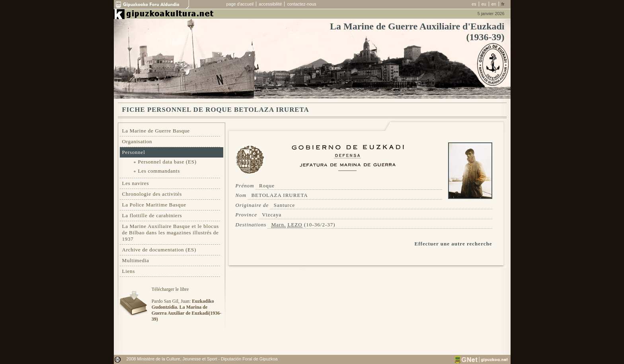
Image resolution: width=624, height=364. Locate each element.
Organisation (137, 141)
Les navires (136, 183)
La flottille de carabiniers (152, 215)
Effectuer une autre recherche (453, 244)
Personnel (134, 152)
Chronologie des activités (152, 194)
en (494, 4)
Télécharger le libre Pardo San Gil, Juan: (186, 304)
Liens (129, 271)
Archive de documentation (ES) (159, 250)
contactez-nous (301, 4)
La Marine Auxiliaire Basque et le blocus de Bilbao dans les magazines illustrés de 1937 (171, 233)
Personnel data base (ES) (167, 162)
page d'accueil (240, 4)
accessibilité (270, 4)
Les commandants (159, 171)
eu (484, 4)
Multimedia (136, 260)
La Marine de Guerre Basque (156, 131)
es (474, 4)
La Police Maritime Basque (154, 205)
